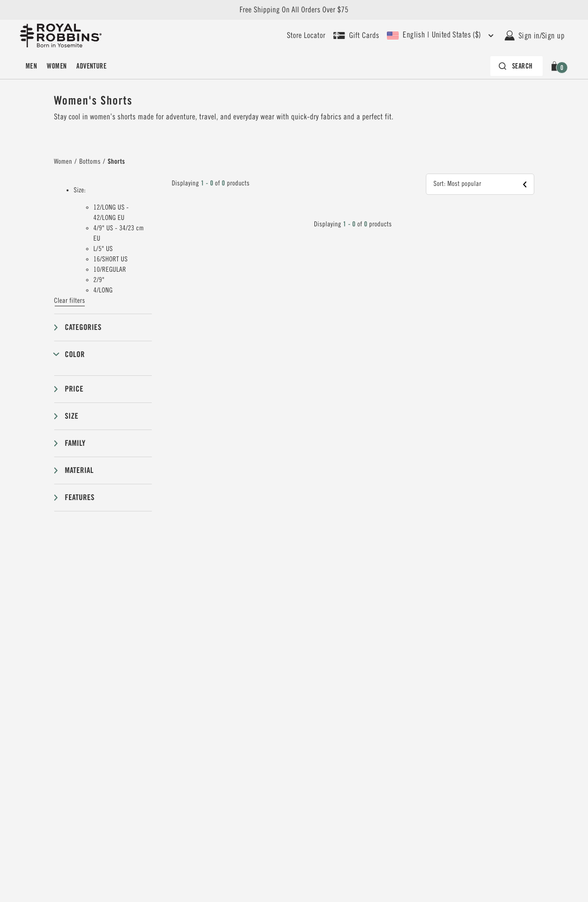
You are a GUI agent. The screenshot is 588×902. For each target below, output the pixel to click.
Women (57, 66)
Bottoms (90, 162)
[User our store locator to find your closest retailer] (306, 36)
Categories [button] (83, 327)
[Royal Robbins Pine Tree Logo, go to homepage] (61, 36)
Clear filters (70, 301)
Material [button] (79, 470)
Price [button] (74, 389)
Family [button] (75, 443)
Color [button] (75, 354)
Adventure (91, 66)
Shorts (116, 162)
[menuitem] (31, 66)
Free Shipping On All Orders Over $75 (294, 10)
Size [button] (72, 416)
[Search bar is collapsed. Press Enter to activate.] (517, 66)
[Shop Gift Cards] (356, 36)
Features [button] (80, 497)
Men (31, 66)
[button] (556, 66)
